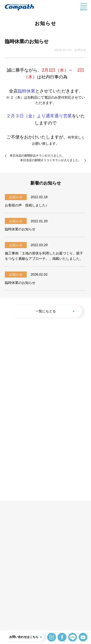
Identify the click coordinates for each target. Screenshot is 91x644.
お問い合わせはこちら (24, 637)
